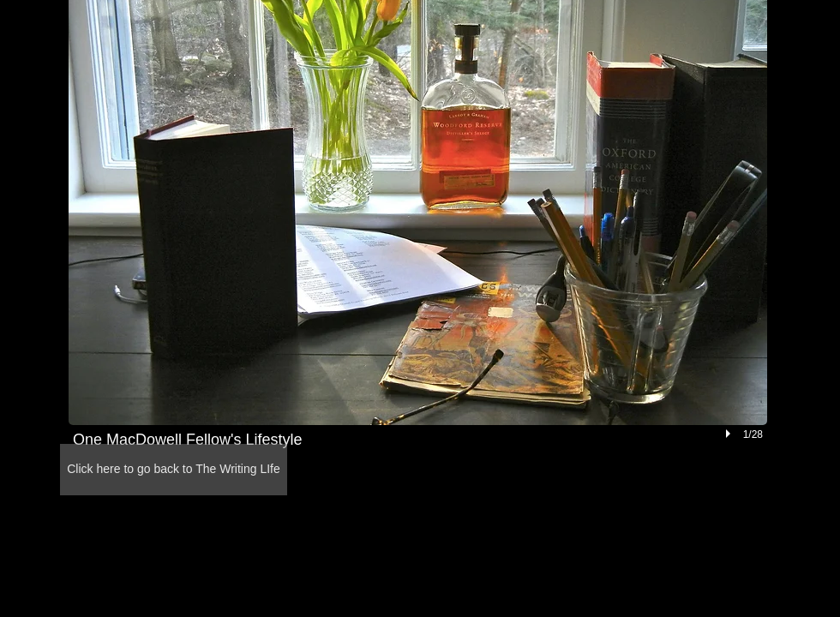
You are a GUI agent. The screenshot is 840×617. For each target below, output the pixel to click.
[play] (730, 434)
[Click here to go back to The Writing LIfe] (174, 470)
